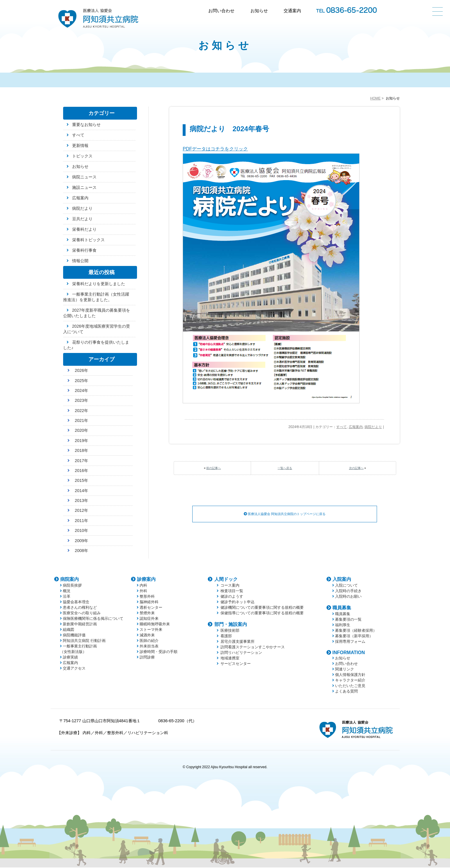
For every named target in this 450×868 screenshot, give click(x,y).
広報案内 (356, 427)
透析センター (151, 608)
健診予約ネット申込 (238, 602)
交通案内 (292, 11)
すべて (341, 427)
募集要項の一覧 (348, 620)
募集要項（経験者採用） (356, 631)
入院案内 (342, 580)
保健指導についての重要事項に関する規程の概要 (262, 614)
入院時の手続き (348, 591)
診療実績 (70, 658)
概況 (67, 591)
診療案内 (146, 580)
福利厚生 (343, 625)
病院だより (373, 427)
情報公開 (80, 261)
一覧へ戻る (285, 468)
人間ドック (226, 580)
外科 (143, 591)
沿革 (67, 597)
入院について (346, 586)
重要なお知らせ (86, 125)
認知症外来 (149, 619)
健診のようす (232, 597)
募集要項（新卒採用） (354, 637)
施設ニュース (84, 187)
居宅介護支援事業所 (238, 642)
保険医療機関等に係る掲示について (93, 619)
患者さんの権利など (80, 608)
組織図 (69, 630)
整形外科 (147, 597)
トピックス (82, 156)
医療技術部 (230, 631)
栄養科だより (84, 229)
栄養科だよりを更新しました (99, 284)
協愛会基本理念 (76, 602)
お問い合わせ (221, 11)
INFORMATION (349, 653)
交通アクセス (74, 669)
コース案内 (230, 586)
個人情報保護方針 (350, 675)
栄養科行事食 (84, 250)
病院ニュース (84, 177)
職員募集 (342, 608)
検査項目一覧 (232, 591)
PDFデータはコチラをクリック (215, 149)
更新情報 (80, 145)
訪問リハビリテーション (241, 653)
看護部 (226, 637)
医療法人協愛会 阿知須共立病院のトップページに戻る (285, 514)
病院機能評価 (74, 636)
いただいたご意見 (350, 686)
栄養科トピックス (88, 240)
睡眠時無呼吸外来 (155, 625)
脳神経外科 (149, 602)
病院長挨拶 (72, 586)
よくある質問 (346, 692)
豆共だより (82, 219)
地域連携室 (230, 659)
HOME (375, 98)
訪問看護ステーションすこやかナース (253, 648)
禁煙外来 (147, 614)
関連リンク (345, 670)
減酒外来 (147, 636)
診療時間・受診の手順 (159, 652)
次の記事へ (356, 468)
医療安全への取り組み (82, 614)
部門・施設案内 (231, 625)
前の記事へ (214, 468)
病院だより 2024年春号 (229, 129)
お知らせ (259, 11)
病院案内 (70, 580)
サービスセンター (236, 664)
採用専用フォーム (350, 642)
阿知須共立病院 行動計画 (84, 641)
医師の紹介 (149, 641)
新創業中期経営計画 (80, 625)
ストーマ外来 (151, 630)
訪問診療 (147, 658)
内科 (143, 586)
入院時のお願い (348, 597)
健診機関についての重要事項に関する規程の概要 (262, 608)
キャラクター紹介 (350, 681)
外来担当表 (149, 647)
